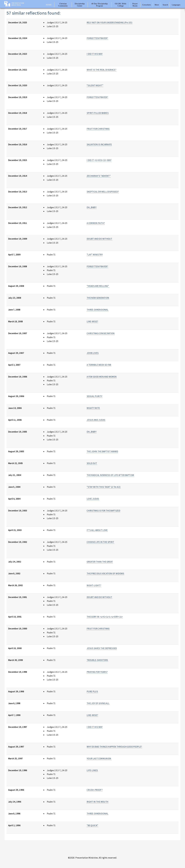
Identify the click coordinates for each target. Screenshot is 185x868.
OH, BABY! (92, 207)
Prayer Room (135, 5)
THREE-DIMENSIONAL (98, 310)
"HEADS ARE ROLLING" (98, 286)
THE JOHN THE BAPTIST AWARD (102, 451)
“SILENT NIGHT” (95, 85)
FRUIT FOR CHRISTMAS (98, 129)
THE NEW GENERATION (98, 298)
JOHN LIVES (93, 353)
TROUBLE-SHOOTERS (97, 660)
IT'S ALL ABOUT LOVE (97, 530)
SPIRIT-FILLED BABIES (98, 113)
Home (49, 5)
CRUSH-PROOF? (95, 790)
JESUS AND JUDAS (96, 420)
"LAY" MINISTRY (95, 255)
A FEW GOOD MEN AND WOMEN (102, 377)
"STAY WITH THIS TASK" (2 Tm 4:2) (104, 487)
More (157, 5)
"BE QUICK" (92, 825)
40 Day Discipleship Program (100, 5)
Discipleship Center (80, 5)
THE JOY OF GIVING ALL (98, 703)
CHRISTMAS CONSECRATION (101, 333)
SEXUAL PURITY (95, 396)
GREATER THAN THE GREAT (100, 562)
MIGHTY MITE (93, 408)
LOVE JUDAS (93, 499)
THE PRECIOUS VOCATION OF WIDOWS (105, 574)
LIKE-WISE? (92, 321)
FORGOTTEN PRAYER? (97, 38)
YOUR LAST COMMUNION (99, 759)
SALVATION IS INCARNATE (99, 144)
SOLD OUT (92, 463)
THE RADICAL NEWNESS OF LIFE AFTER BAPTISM (110, 475)
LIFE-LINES (92, 770)
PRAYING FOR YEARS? (97, 672)
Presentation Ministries (18, 4)
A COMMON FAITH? (96, 223)
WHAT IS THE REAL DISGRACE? (101, 70)
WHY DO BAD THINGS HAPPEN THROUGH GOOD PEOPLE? (114, 747)
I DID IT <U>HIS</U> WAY (99, 160)
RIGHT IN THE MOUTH (98, 802)
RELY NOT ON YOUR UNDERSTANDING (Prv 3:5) (110, 23)
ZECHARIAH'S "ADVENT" (99, 176)
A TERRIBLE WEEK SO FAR (99, 365)
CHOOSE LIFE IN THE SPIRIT (100, 542)
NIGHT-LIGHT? (94, 585)
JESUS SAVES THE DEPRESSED (102, 648)
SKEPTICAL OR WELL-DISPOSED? (103, 192)
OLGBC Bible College (121, 5)
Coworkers (147, 5)
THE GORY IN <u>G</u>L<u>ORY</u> (105, 617)
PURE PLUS (92, 691)
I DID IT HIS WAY (95, 54)
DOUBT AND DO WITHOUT (99, 239)
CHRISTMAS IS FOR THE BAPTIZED (103, 511)
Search (165, 5)
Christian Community (63, 5)
